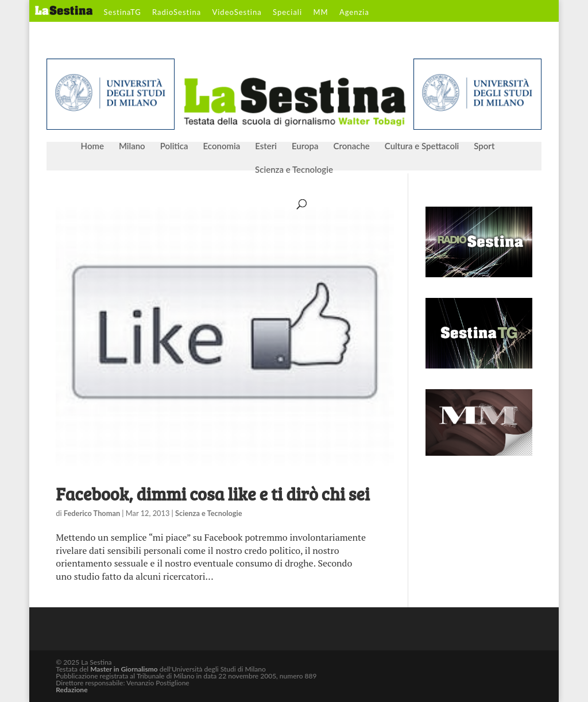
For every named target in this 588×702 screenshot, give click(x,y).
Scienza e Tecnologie (294, 170)
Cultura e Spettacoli (422, 146)
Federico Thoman (92, 513)
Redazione (71, 690)
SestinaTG (123, 13)
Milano (132, 146)
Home (92, 146)
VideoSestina (237, 13)
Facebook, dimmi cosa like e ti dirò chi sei (212, 494)
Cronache (351, 146)
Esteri (266, 146)
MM (320, 13)
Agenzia (354, 13)
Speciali (287, 13)
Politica (174, 146)
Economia (222, 146)
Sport (484, 146)
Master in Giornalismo (124, 669)
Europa (305, 146)
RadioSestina (177, 13)
